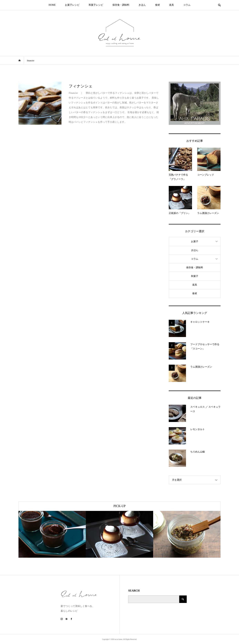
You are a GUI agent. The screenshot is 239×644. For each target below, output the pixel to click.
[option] (52, 534)
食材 (157, 5)
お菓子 (195, 241)
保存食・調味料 (121, 5)
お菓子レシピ (72, 5)
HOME (52, 5)
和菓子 (195, 276)
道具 (171, 5)
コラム (187, 5)
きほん (142, 5)
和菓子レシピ (96, 5)
